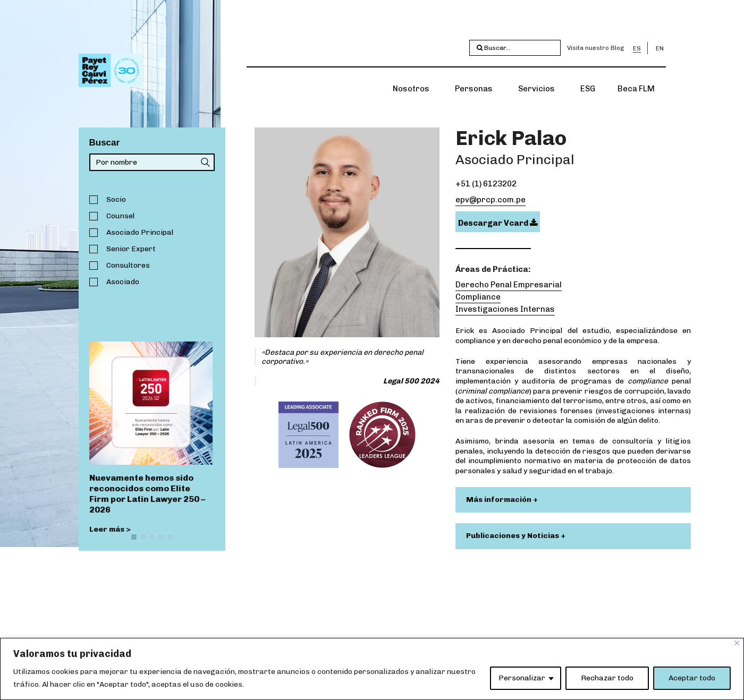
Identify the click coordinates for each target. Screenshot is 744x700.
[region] (372, 669)
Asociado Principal (140, 232)
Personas (474, 89)
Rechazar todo (607, 678)
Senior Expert (131, 249)
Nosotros (411, 89)
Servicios (536, 89)
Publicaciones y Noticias (513, 536)
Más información (500, 500)
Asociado (123, 282)
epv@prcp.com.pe (491, 200)
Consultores (128, 265)
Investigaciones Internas (505, 309)
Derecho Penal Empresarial (509, 285)
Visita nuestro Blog (596, 48)
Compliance (478, 297)
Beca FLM (636, 89)
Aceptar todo (692, 678)
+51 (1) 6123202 (486, 184)
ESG (588, 89)
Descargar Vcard (498, 223)
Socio (116, 199)
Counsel (120, 216)
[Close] (737, 643)
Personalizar (522, 678)
